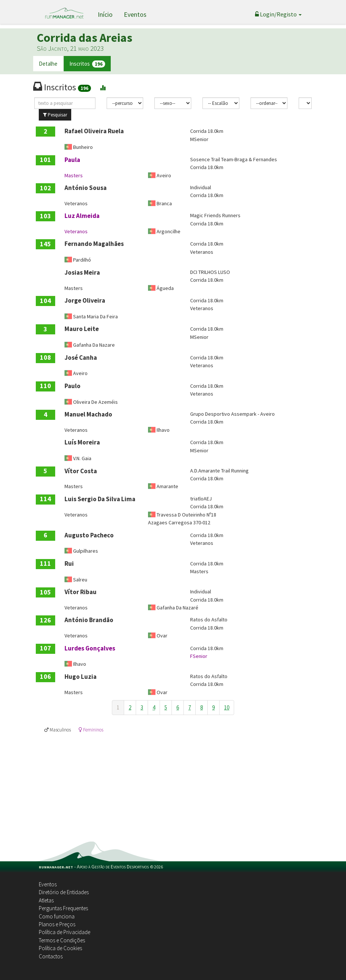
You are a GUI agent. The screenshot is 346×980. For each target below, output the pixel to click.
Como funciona (57, 916)
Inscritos (87, 64)
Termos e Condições (62, 940)
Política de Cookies (60, 948)
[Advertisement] (173, 786)
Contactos (51, 956)
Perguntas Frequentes (63, 908)
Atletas (46, 900)
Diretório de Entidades (64, 892)
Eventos (135, 14)
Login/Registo (278, 14)
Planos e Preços (57, 924)
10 (227, 707)
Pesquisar (55, 115)
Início (105, 14)
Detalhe (48, 64)
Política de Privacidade (65, 932)
